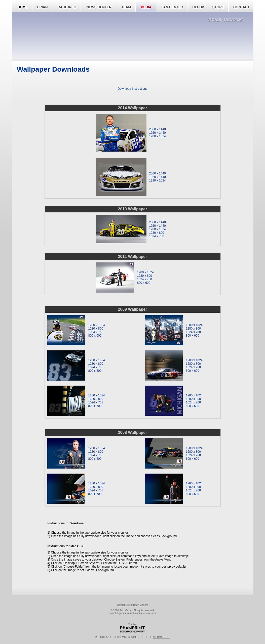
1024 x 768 (157, 236)
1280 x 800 (157, 233)
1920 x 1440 (158, 133)
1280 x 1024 (158, 136)
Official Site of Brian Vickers (132, 605)
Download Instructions (132, 89)
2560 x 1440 (158, 129)
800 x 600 (144, 283)
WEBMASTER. (161, 637)
